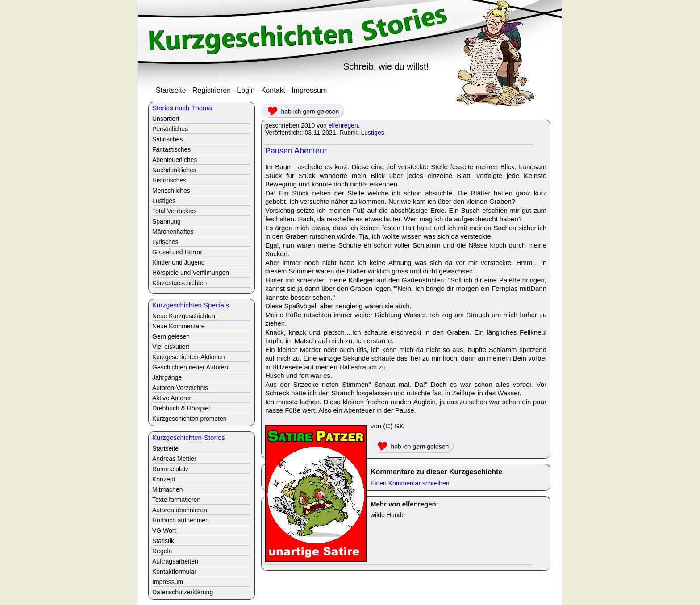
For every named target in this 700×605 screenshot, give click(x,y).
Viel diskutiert (171, 347)
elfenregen (343, 125)
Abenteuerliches (175, 160)
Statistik (163, 541)
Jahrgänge (167, 377)
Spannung (167, 221)
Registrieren (212, 90)
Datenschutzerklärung (183, 592)
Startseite (171, 90)
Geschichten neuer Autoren (190, 367)
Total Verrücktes (175, 211)
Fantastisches (171, 149)
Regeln (162, 551)
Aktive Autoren (172, 398)
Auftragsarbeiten (175, 561)
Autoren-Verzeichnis (180, 388)
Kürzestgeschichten (179, 283)
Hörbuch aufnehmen (181, 520)
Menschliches (171, 191)
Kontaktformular (174, 572)
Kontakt (273, 90)
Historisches (169, 180)
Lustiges (373, 133)
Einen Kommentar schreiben (410, 483)
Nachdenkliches (174, 170)
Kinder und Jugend (179, 262)
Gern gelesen (171, 336)
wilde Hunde (388, 515)
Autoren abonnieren (180, 510)
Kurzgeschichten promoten (190, 419)
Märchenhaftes (173, 232)
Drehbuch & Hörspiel (181, 408)
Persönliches (170, 129)
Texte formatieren (176, 500)
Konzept (164, 479)
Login (246, 90)
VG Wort (164, 530)
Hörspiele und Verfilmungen (191, 273)
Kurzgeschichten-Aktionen (189, 357)
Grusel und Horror (177, 252)
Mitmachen (167, 489)
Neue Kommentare (179, 326)
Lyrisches (165, 242)
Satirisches (167, 139)
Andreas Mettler (174, 459)
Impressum (309, 90)
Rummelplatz (171, 469)
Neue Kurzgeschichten (184, 316)
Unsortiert (166, 119)
